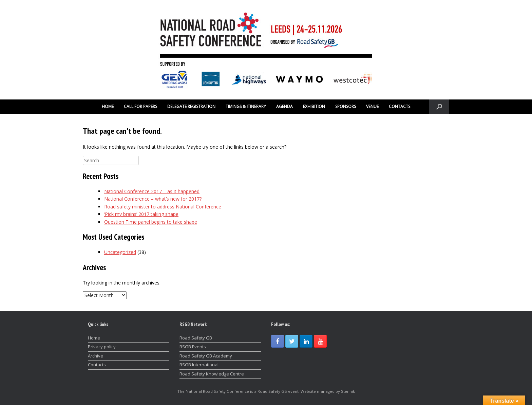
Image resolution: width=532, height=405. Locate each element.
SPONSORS (346, 106)
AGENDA (284, 106)
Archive (96, 356)
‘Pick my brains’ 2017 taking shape (141, 214)
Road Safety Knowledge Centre (212, 374)
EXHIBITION (314, 106)
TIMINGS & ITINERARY (246, 106)
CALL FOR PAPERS (140, 106)
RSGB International (199, 365)
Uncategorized (120, 252)
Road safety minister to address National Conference (163, 207)
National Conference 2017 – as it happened (152, 191)
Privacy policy (102, 347)
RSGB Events (193, 347)
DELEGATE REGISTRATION (191, 106)
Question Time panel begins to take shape (151, 222)
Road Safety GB (196, 338)
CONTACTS (400, 106)
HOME (108, 106)
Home (94, 338)
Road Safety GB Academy (206, 356)
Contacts (97, 365)
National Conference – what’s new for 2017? (153, 199)
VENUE (372, 106)
